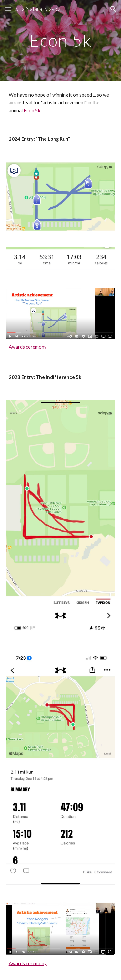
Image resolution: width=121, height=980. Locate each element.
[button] (8, 9)
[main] (61, 40)
